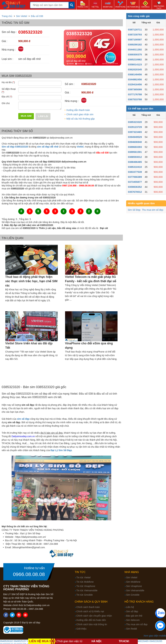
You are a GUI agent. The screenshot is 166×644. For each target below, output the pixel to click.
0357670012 (135, 192)
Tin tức (80, 572)
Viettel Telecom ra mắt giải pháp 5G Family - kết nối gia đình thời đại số (91, 279)
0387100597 (135, 39)
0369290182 (135, 44)
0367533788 (135, 99)
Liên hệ (130, 607)
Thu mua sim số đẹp (153, 210)
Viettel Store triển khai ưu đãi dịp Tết (29, 346)
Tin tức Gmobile (85, 595)
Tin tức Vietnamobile (87, 590)
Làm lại (43, 116)
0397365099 (135, 89)
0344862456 (135, 79)
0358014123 (135, 64)
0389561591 (135, 152)
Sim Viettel (132, 577)
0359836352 (135, 187)
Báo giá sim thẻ (134, 616)
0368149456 (135, 74)
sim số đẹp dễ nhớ (48, 147)
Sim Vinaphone (134, 586)
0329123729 (135, 127)
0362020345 (135, 69)
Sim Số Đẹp (134, 210)
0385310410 (135, 167)
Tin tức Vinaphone (86, 586)
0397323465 (135, 132)
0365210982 (135, 59)
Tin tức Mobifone (85, 582)
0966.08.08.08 (29, 574)
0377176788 (135, 94)
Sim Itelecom (133, 620)
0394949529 (135, 137)
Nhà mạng (132, 572)
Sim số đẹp (132, 611)
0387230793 (135, 35)
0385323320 (135, 122)
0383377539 (135, 172)
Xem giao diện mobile (155, 636)
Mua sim (26, 116)
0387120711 (135, 30)
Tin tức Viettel (83, 577)
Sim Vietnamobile (135, 590)
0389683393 (135, 147)
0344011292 (135, 49)
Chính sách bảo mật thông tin (92, 624)
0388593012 (135, 157)
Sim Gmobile (133, 595)
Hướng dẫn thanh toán (78, 110)
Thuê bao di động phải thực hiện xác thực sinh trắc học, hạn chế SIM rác (31, 281)
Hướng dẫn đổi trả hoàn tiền (91, 620)
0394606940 (135, 142)
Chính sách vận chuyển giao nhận (94, 616)
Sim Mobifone (133, 582)
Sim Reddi (132, 629)
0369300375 (135, 54)
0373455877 (135, 182)
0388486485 (135, 162)
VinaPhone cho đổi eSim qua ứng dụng (89, 346)
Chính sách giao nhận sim (80, 114)
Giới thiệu (81, 629)
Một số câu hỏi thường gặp (81, 119)
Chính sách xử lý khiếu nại (90, 611)
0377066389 (135, 177)
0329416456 (135, 84)
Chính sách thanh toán (88, 607)
